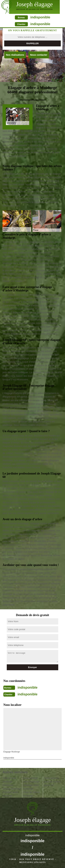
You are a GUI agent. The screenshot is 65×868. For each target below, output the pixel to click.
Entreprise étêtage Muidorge (12, 787)
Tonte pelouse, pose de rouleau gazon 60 (53, 782)
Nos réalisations (15, 55)
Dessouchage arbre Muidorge (31, 780)
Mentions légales (32, 862)
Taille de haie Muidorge (9, 780)
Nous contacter (39, 55)
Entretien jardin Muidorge (10, 794)
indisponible (40, 17)
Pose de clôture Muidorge (31, 794)
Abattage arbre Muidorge (31, 787)
